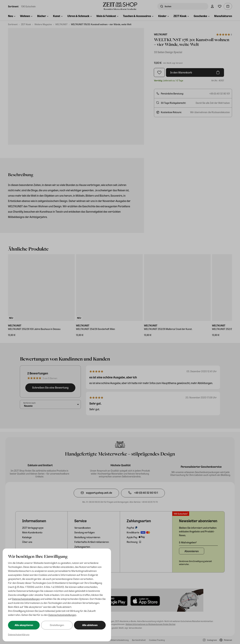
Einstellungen (57, 625)
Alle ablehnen (90, 625)
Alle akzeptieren (24, 625)
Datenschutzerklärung (19, 634)
